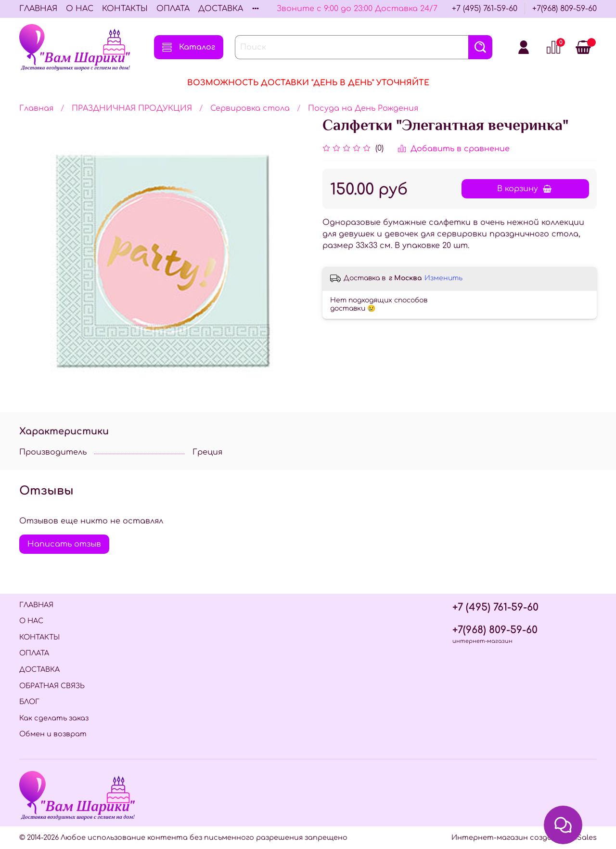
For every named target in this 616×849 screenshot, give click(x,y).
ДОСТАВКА (221, 9)
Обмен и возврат (53, 734)
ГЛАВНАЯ (38, 9)
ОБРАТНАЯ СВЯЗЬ (52, 686)
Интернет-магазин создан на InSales (524, 837)
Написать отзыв (64, 544)
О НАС (80, 9)
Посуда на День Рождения (363, 108)
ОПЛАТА (173, 9)
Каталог (189, 47)
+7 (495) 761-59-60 (485, 9)
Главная (36, 108)
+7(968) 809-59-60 (565, 9)
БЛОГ (29, 702)
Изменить (443, 278)
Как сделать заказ (54, 718)
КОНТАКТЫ (125, 9)
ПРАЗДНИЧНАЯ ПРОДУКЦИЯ (132, 108)
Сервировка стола (250, 108)
